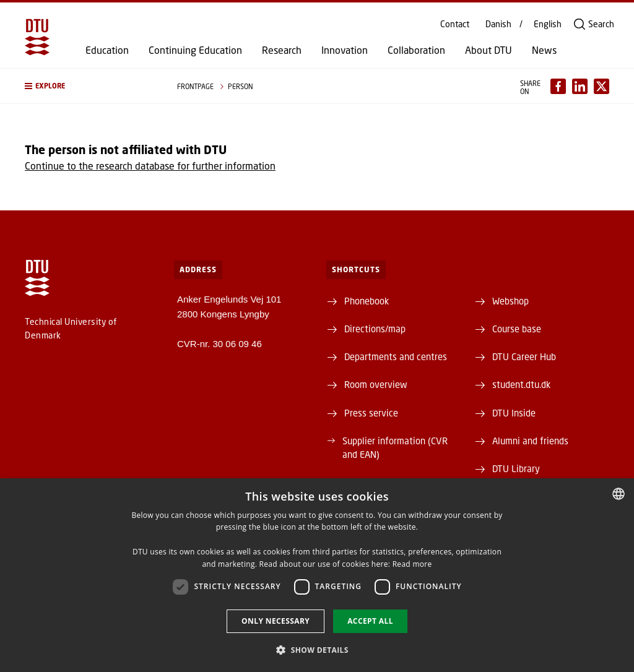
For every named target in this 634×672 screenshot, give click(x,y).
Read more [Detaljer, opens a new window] (412, 564)
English (548, 24)
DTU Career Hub (524, 356)
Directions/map (375, 329)
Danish (498, 24)
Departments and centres (396, 356)
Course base (517, 329)
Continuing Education (195, 50)
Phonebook (367, 301)
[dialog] (317, 575)
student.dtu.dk (521, 384)
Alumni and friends (530, 441)
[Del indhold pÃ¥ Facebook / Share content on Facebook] (558, 86)
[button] (89, 86)
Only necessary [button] (276, 621)
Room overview (376, 384)
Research (282, 50)
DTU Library (516, 468)
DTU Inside (514, 413)
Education (107, 50)
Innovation (345, 50)
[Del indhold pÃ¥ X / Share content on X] (601, 86)
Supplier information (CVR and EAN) (395, 447)
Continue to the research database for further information (150, 166)
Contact (455, 24)
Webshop (510, 301)
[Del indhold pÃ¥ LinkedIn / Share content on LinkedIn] (580, 86)
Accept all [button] (370, 621)
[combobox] (619, 494)
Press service (371, 413)
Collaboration (416, 50)
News (544, 50)
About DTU (489, 50)
